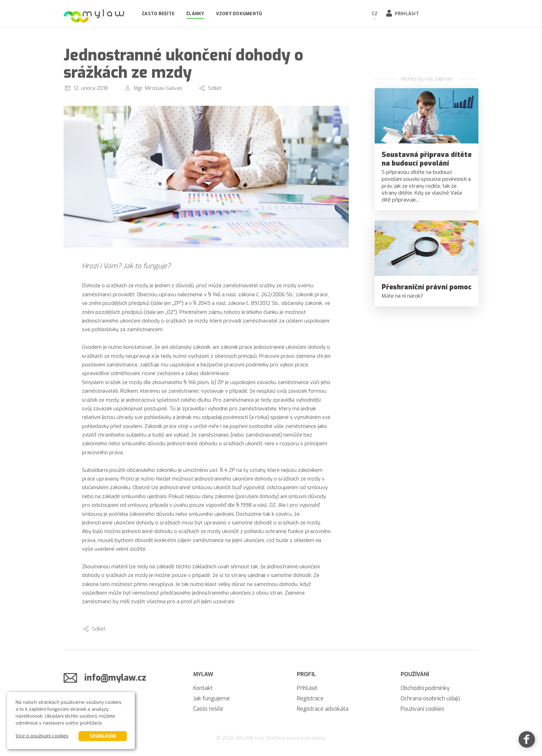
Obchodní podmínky (425, 688)
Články (195, 14)
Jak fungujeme (212, 698)
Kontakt (203, 688)
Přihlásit (407, 14)
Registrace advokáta (323, 709)
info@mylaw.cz (115, 678)
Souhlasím (103, 736)
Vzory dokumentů (239, 14)
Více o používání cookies (42, 736)
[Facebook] (527, 741)
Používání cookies (422, 709)
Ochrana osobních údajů (430, 698)
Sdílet (215, 88)
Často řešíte (158, 14)
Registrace (310, 698)
